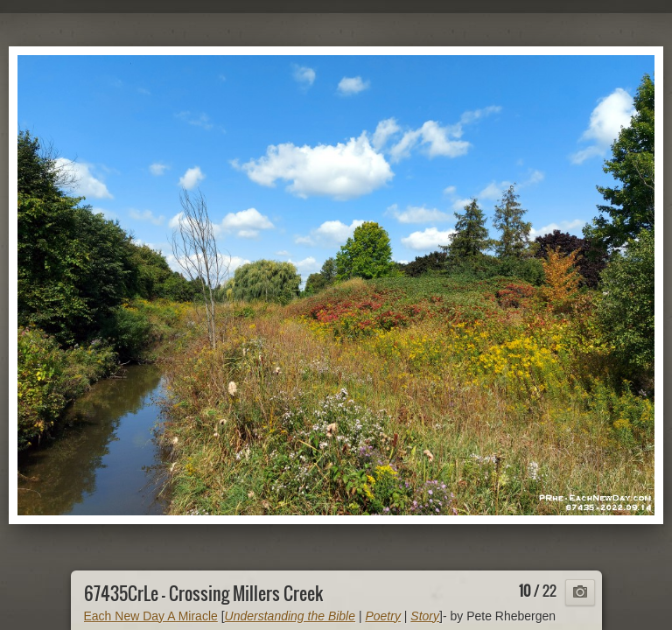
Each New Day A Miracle (151, 616)
